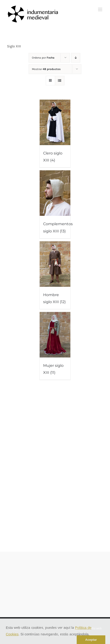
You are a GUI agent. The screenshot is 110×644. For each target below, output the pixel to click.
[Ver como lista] (60, 81)
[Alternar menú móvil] (101, 9)
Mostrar (46, 69)
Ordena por (43, 58)
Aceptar (91, 640)
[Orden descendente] (76, 58)
